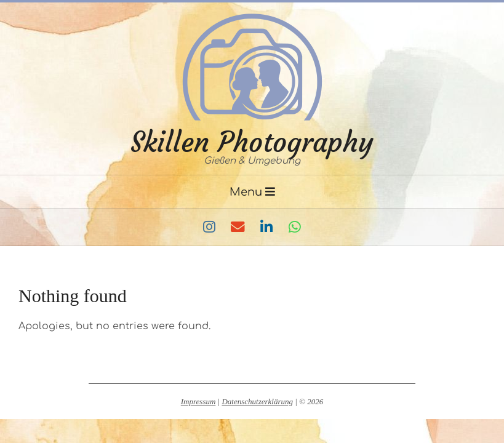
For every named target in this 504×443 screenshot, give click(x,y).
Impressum (198, 401)
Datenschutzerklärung (257, 401)
